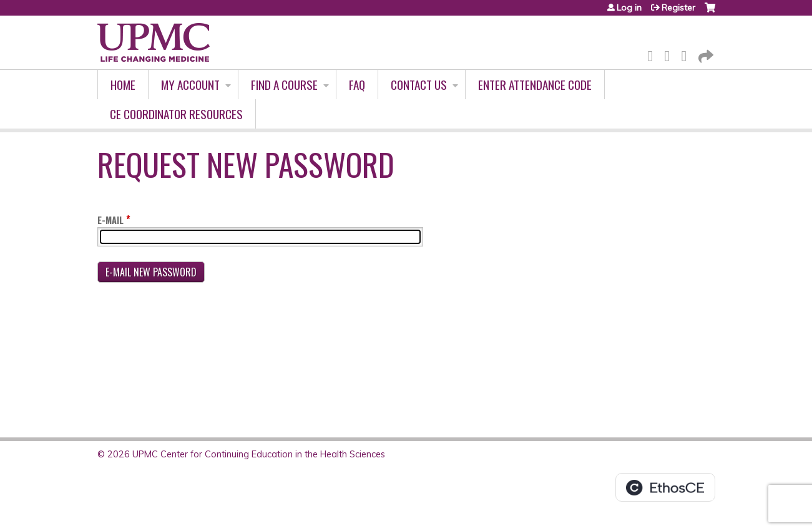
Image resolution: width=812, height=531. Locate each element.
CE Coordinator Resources (176, 114)
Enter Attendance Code (535, 85)
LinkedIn (688, 54)
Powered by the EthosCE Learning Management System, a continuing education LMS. (665, 487)
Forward (705, 54)
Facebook (654, 54)
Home (123, 85)
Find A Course (284, 85)
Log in (629, 7)
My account (190, 85)
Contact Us (419, 85)
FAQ (357, 85)
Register (678, 7)
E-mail (110, 220)
